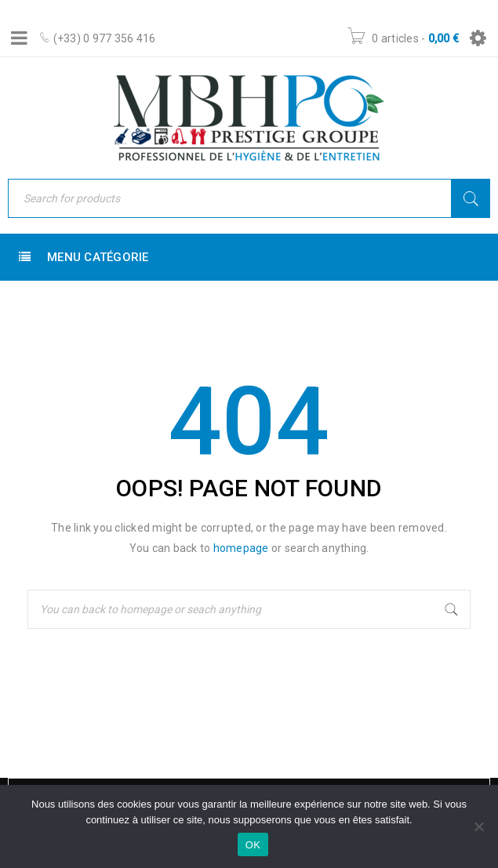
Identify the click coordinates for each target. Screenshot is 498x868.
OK (253, 845)
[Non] (478, 826)
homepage (241, 548)
